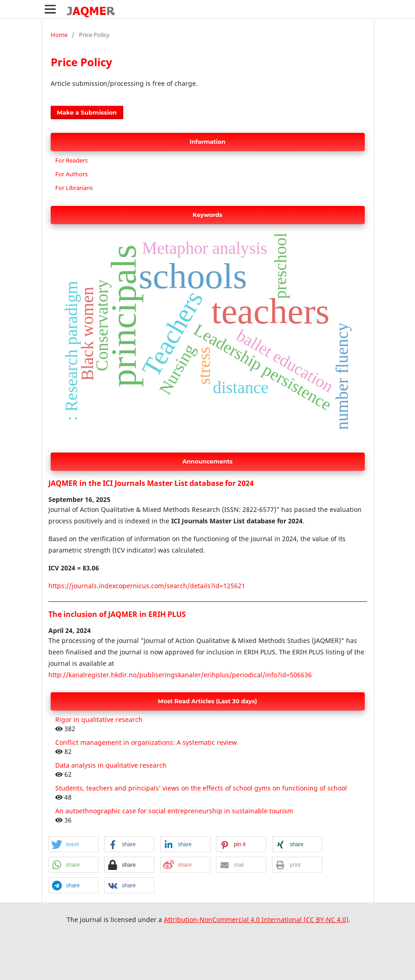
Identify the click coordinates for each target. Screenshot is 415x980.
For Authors (71, 174)
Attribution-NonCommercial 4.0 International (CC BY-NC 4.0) (256, 919)
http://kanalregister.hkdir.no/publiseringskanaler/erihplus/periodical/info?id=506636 (180, 675)
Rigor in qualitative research (99, 719)
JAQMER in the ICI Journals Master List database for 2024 (151, 483)
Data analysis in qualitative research (111, 765)
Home (59, 35)
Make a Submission (87, 112)
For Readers (71, 160)
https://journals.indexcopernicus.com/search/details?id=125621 (147, 586)
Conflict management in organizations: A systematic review (146, 742)
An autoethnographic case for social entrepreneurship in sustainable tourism (174, 811)
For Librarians (74, 188)
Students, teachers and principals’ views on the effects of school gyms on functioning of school (201, 788)
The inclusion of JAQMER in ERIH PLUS (117, 614)
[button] (74, 845)
